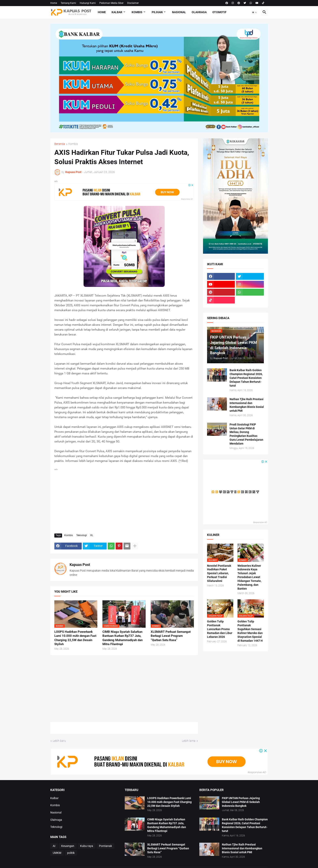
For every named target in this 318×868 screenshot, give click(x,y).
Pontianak (105, 846)
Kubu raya (87, 846)
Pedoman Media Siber (111, 3)
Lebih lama (189, 741)
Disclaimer (133, 3)
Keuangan (68, 846)
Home (54, 3)
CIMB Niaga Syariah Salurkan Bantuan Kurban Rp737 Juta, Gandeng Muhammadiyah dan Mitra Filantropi (122, 638)
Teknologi (82, 535)
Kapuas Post (80, 565)
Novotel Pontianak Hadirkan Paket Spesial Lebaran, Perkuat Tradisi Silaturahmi (219, 573)
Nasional (179, 12)
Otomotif (219, 12)
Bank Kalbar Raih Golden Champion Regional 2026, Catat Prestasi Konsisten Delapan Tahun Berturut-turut (246, 378)
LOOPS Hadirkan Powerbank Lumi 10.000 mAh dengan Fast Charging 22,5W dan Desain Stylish (75, 638)
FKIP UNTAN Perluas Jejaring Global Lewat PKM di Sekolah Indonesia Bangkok (241, 802)
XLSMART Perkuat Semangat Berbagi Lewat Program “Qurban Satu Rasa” (171, 636)
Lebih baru (59, 741)
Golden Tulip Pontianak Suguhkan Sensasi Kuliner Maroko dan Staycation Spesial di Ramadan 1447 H (250, 631)
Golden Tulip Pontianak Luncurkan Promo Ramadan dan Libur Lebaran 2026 (220, 629)
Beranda (60, 144)
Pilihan (157, 12)
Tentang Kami (68, 3)
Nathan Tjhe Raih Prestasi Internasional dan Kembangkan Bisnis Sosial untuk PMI (247, 405)
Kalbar (117, 12)
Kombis (137, 12)
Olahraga (199, 12)
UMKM (57, 853)
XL (92, 535)
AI (54, 846)
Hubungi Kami (88, 3)
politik (71, 853)
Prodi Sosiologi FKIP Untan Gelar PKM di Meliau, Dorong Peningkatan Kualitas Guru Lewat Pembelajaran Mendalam (246, 434)
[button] (255, 12)
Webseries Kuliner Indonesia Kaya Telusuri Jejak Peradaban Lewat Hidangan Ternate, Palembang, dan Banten (249, 577)
